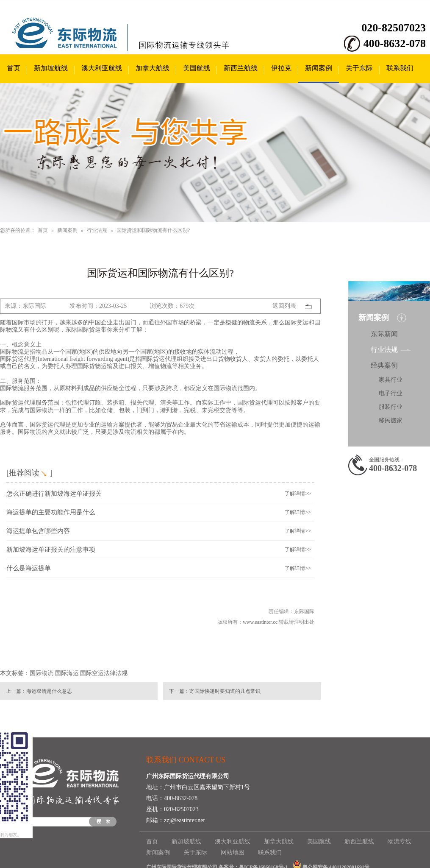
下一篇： (179, 691)
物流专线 (399, 841)
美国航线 (197, 68)
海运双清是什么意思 (49, 691)
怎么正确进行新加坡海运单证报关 (54, 494)
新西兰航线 (241, 68)
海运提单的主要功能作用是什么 (51, 512)
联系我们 (400, 68)
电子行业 (391, 393)
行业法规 (97, 230)
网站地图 (233, 853)
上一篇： (16, 691)
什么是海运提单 (29, 568)
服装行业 (391, 407)
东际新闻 (384, 334)
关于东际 (359, 68)
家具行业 (391, 380)
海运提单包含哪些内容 (38, 531)
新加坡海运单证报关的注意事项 (51, 550)
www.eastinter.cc (260, 622)
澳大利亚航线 (102, 68)
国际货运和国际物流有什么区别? (153, 230)
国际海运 (67, 673)
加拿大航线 (153, 68)
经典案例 (384, 365)
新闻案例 (319, 68)
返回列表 (284, 306)
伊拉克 (281, 68)
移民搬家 (391, 420)
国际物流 (42, 673)
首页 (14, 68)
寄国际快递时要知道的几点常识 (225, 691)
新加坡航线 (51, 68)
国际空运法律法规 (104, 673)
